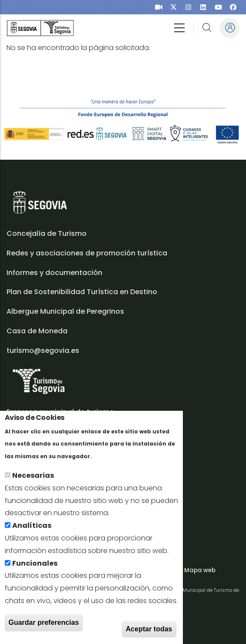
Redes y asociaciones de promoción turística (87, 253)
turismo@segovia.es (43, 351)
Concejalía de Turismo (47, 233)
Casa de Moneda (37, 331)
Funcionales (35, 570)
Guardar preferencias (44, 629)
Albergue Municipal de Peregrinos (65, 311)
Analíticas (32, 533)
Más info (109, 463)
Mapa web (200, 570)
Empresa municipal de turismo (60, 412)
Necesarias (33, 483)
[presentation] (159, 7)
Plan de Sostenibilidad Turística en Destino (82, 292)
